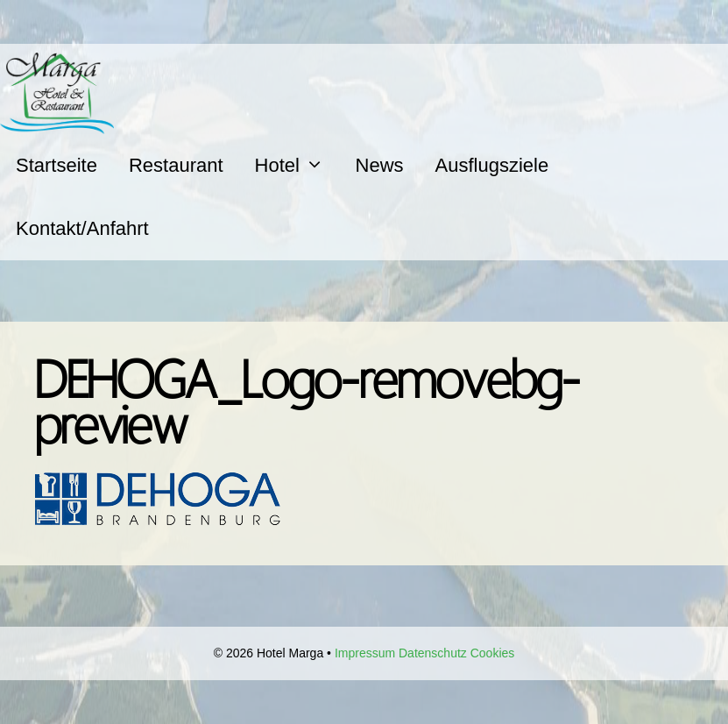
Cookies (493, 653)
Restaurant (176, 165)
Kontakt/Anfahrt (82, 228)
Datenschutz (433, 653)
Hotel (297, 165)
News (380, 165)
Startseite (57, 165)
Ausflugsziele (492, 165)
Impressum (365, 653)
